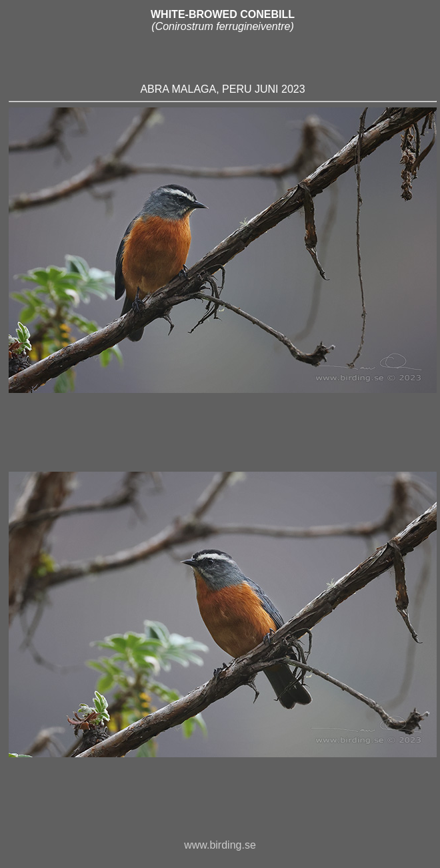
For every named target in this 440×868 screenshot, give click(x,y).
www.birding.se (220, 851)
